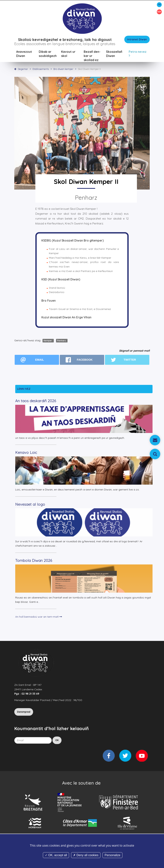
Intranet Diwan (137, 40)
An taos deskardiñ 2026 (36, 401)
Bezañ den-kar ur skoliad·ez (92, 56)
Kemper (48, 341)
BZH (159, 12)
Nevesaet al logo (30, 505)
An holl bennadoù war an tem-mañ (39, 617)
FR (159, 5)
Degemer (23, 69)
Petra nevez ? (138, 54)
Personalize (112, 855)
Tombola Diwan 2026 (34, 561)
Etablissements (41, 69)
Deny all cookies (86, 855)
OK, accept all (56, 855)
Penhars (62, 341)
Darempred (24, 712)
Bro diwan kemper (64, 69)
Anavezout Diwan (24, 54)
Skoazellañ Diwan (114, 54)
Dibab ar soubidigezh (48, 54)
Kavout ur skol (68, 54)
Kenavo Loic (26, 453)
